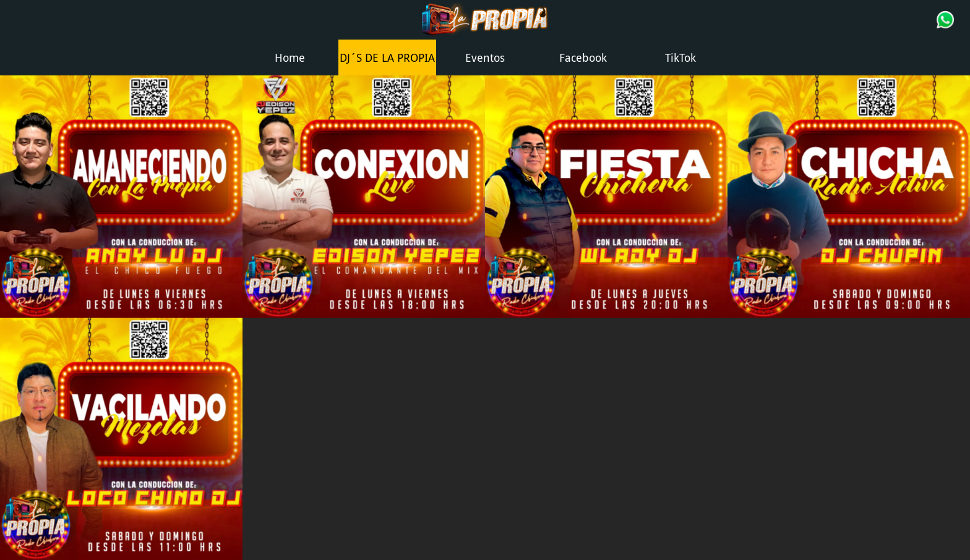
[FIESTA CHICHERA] (606, 197)
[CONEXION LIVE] (364, 197)
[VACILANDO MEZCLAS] (121, 439)
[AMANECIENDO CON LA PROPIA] (121, 197)
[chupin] (849, 197)
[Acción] (945, 20)
